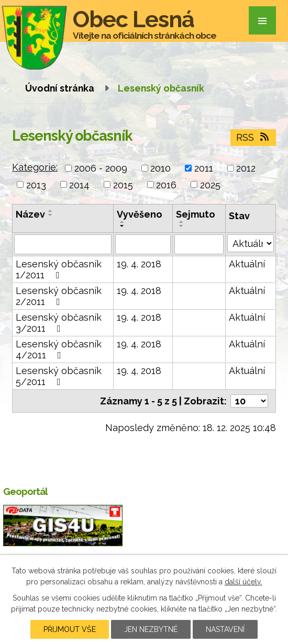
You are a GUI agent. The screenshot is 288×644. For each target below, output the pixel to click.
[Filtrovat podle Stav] (251, 243)
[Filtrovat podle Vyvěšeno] (143, 244)
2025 (210, 184)
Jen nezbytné (151, 629)
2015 (123, 184)
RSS (253, 137)
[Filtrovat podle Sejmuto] (199, 244)
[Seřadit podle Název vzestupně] (51, 211)
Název (30, 214)
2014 (79, 184)
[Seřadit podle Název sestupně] (51, 215)
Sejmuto (196, 214)
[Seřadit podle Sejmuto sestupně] (182, 226)
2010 (160, 168)
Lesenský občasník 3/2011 (59, 323)
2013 (36, 184)
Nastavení (225, 629)
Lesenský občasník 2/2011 (59, 296)
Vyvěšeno (140, 214)
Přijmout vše (70, 629)
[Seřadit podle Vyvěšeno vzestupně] (123, 222)
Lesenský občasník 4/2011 (59, 349)
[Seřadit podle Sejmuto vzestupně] (182, 222)
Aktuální (247, 264)
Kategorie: (35, 167)
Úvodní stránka (60, 88)
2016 (166, 184)
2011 (204, 168)
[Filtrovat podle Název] (63, 244)
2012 (246, 168)
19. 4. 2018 (139, 264)
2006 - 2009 (101, 168)
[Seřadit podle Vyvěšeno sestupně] (123, 226)
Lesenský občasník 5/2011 (59, 376)
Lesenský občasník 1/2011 (59, 269)
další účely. (243, 582)
